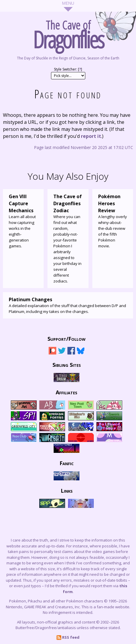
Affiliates (67, 392)
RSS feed (68, 637)
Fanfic (67, 463)
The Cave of (68, 33)
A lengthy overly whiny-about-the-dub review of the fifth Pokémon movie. (113, 221)
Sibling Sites (67, 364)
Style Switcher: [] (68, 69)
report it (91, 136)
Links (67, 490)
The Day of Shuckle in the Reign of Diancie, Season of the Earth (68, 58)
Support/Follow (67, 338)
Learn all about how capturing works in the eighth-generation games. (23, 221)
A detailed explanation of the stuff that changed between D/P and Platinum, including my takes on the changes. (68, 305)
